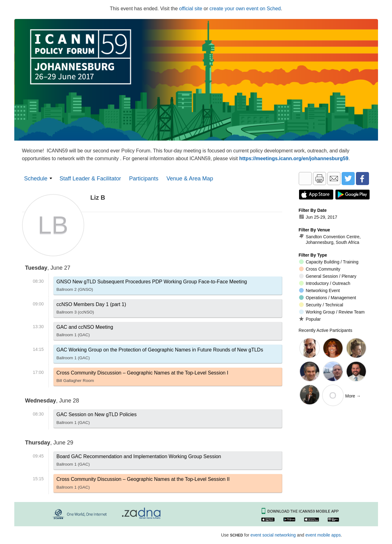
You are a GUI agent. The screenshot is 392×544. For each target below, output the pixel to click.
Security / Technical (321, 305)
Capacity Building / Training (329, 262)
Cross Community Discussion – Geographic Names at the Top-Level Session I (143, 378)
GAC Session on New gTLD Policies (97, 420)
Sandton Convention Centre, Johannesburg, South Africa (330, 239)
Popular (310, 319)
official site (191, 9)
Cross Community (320, 269)
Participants (144, 179)
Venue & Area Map (190, 179)
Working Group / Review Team (332, 312)
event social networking (273, 535)
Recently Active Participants (326, 330)
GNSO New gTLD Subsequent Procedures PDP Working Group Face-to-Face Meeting (152, 287)
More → (353, 396)
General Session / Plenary (328, 276)
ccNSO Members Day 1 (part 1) (91, 309)
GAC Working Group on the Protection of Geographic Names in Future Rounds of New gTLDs (160, 355)
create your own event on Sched (245, 9)
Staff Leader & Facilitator (90, 179)
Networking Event (320, 291)
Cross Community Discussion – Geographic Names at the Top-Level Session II (143, 484)
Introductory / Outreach (325, 283)
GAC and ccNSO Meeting (85, 332)
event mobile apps (323, 535)
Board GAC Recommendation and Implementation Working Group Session (139, 462)
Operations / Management (328, 298)
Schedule (36, 179)
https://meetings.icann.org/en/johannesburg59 (294, 158)
